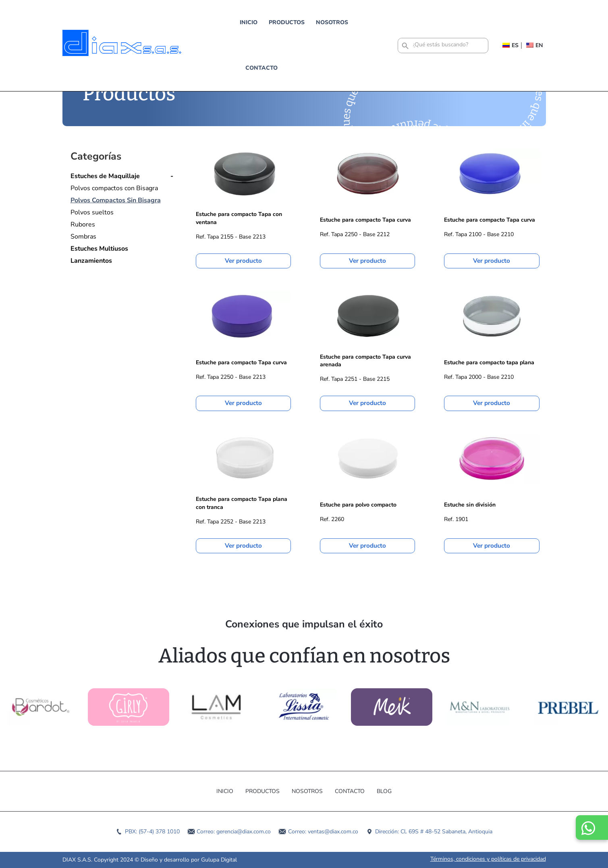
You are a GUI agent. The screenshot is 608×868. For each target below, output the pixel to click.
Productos (243, 22)
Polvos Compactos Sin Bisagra (116, 200)
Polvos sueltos (92, 212)
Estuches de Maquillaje (105, 176)
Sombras (83, 237)
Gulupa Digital (219, 860)
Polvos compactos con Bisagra (114, 188)
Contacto (332, 22)
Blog (384, 791)
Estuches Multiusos (99, 249)
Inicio (205, 22)
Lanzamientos (91, 261)
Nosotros (288, 22)
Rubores (83, 224)
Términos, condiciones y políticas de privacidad (488, 859)
